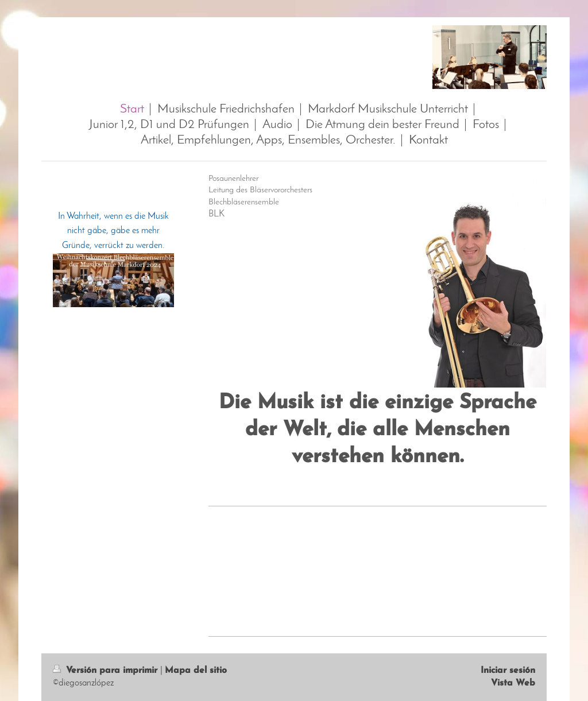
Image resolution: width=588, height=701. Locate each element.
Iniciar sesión (508, 671)
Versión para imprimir (107, 671)
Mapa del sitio (196, 671)
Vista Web (513, 683)
